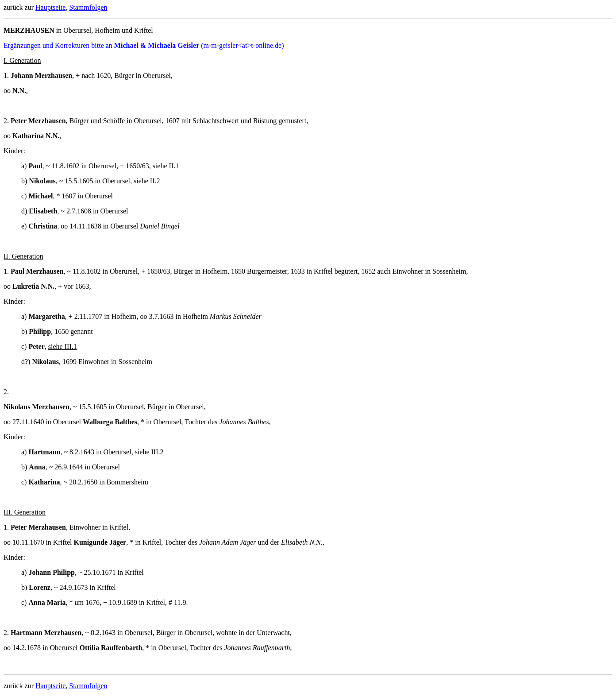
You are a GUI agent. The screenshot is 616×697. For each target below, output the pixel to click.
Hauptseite (50, 7)
